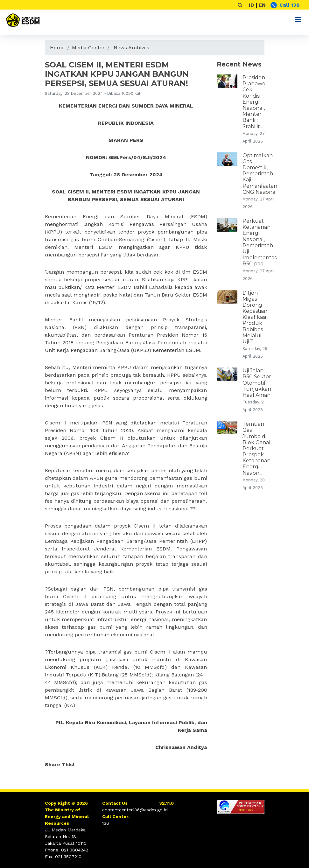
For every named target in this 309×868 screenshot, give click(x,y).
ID (251, 5)
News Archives (131, 48)
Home (57, 48)
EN (262, 5)
